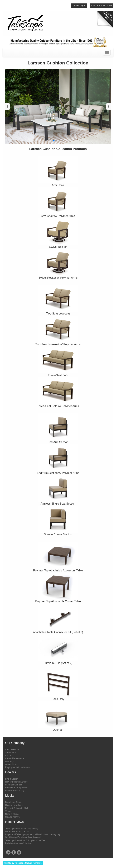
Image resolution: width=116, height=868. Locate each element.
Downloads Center (14, 802)
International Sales (14, 785)
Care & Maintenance (15, 758)
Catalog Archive (12, 817)
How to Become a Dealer (17, 782)
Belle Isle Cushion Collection (18, 843)
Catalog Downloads (14, 805)
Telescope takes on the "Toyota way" (22, 829)
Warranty (9, 762)
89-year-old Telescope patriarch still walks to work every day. (33, 834)
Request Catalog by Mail (16, 808)
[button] (54, 141)
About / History (12, 750)
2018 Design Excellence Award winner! (23, 837)
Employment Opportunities (17, 767)
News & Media (12, 814)
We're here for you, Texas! (17, 831)
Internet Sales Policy (15, 791)
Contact (9, 755)
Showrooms (11, 753)
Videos (8, 811)
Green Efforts (11, 764)
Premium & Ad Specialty (16, 788)
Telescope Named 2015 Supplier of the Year (25, 840)
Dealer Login (79, 6)
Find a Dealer (11, 779)
